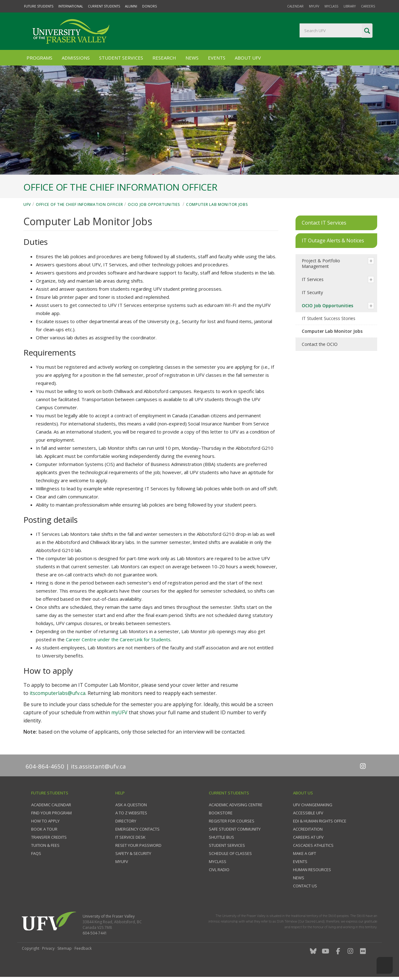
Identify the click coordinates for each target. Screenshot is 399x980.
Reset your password (138, 845)
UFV (27, 204)
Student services (227, 845)
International (71, 6)
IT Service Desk (130, 837)
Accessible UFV (308, 813)
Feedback (83, 948)
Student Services (121, 58)
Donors (149, 6)
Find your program (51, 813)
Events (217, 58)
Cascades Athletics (313, 845)
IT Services (313, 279)
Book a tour (44, 829)
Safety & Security (133, 853)
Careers (368, 6)
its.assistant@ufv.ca (98, 766)
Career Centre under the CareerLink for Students (118, 639)
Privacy (48, 948)
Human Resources (312, 870)
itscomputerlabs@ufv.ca (58, 693)
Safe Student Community (235, 829)
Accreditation (308, 829)
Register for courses (232, 821)
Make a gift (305, 853)
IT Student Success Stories (329, 318)
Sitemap (65, 948)
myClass (331, 6)
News (192, 58)
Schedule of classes (230, 853)
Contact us (305, 886)
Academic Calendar (51, 805)
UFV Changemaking (313, 805)
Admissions (76, 58)
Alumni (131, 6)
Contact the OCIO (320, 344)
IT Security (312, 292)
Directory (126, 821)
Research (164, 58)
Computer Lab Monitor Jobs (217, 204)
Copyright (31, 948)
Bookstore (221, 813)
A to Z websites (131, 813)
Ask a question (131, 805)
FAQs (36, 853)
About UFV (248, 58)
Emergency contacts (137, 829)
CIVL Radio (219, 870)
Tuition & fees (45, 845)
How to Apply (45, 821)
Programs (39, 58)
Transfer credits (49, 837)
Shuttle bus (221, 837)
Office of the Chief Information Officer (79, 204)
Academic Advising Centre (236, 805)
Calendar (295, 6)
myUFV (314, 6)
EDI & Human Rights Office (320, 821)
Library (350, 6)
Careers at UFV (308, 837)
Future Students (39, 6)
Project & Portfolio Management (321, 263)
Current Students (104, 6)
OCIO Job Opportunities (154, 204)
